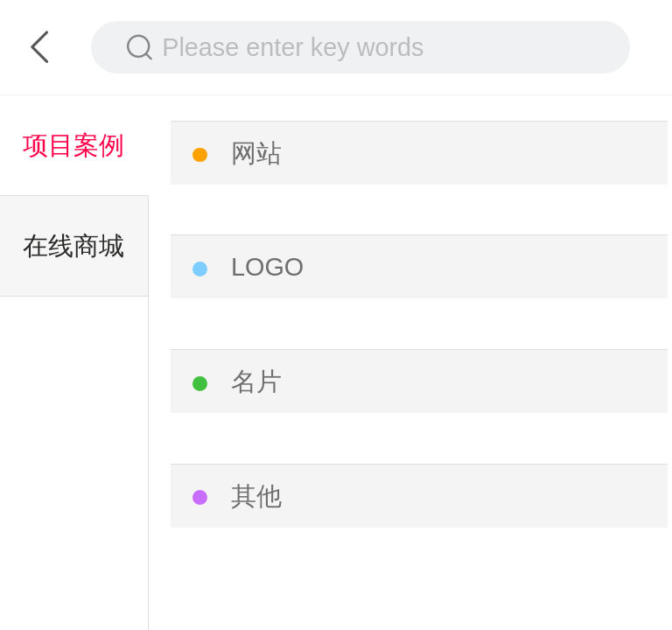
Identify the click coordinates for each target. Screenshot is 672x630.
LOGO (267, 267)
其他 (256, 496)
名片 (256, 381)
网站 (256, 153)
